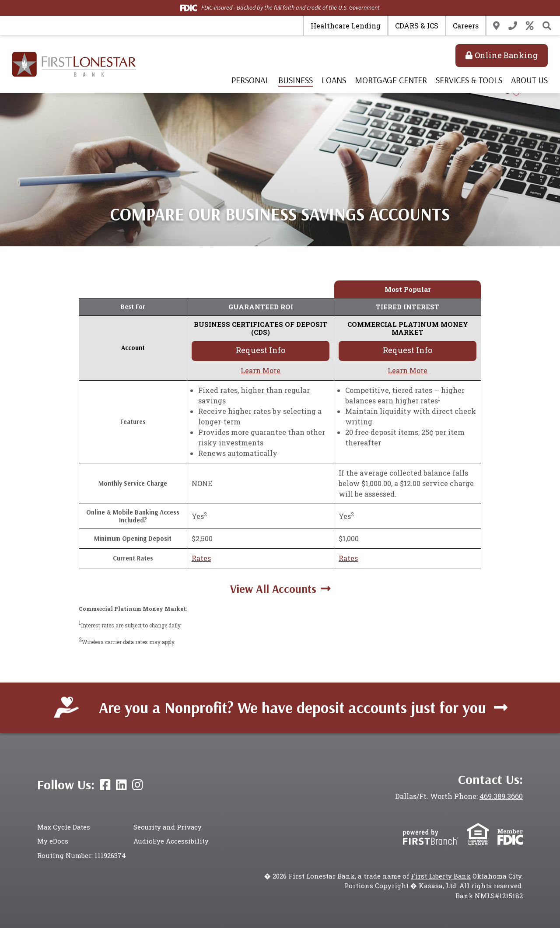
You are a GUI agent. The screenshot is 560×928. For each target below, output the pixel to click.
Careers (466, 26)
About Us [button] (529, 80)
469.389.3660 (501, 796)
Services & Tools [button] (469, 80)
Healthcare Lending (346, 26)
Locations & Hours (496, 26)
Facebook (105, 785)
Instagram (138, 785)
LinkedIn (121, 785)
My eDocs (53, 841)
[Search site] (547, 26)
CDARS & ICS (417, 26)
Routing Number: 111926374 (82, 855)
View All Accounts (273, 589)
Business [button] (296, 80)
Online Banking (506, 55)
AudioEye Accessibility (171, 841)
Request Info (261, 350)
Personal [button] (250, 80)
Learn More (261, 370)
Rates (530, 26)
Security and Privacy (168, 827)
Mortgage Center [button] (391, 80)
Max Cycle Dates (64, 827)
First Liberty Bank (441, 876)
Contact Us (513, 26)
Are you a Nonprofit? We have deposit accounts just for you (292, 707)
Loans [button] (334, 80)
